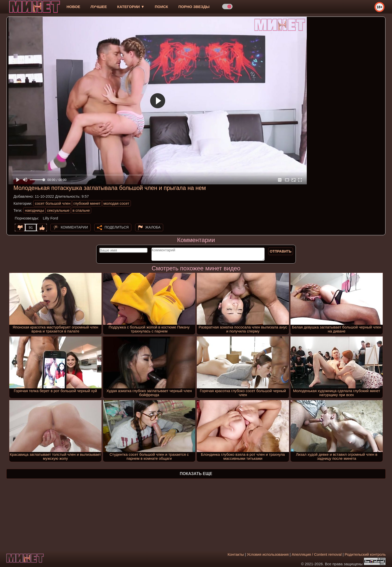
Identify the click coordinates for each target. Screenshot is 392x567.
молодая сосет (116, 203)
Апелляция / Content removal (317, 554)
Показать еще (196, 474)
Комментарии (74, 227)
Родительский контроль (365, 554)
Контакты (236, 554)
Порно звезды (194, 7)
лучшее (99, 7)
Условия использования (268, 554)
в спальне (81, 210)
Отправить (281, 251)
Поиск (162, 7)
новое (73, 7)
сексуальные (58, 210)
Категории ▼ (131, 7)
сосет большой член (53, 203)
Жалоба (153, 227)
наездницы (34, 210)
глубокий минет (87, 203)
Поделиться (117, 227)
